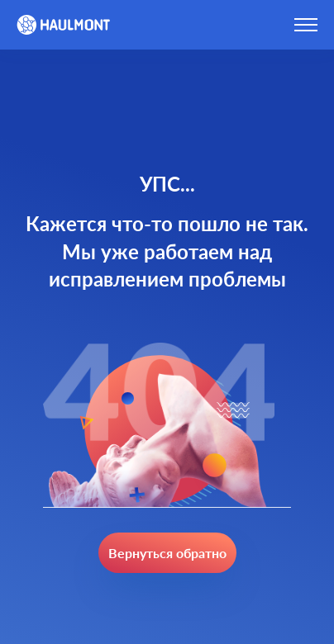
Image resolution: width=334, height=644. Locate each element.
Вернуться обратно (167, 553)
